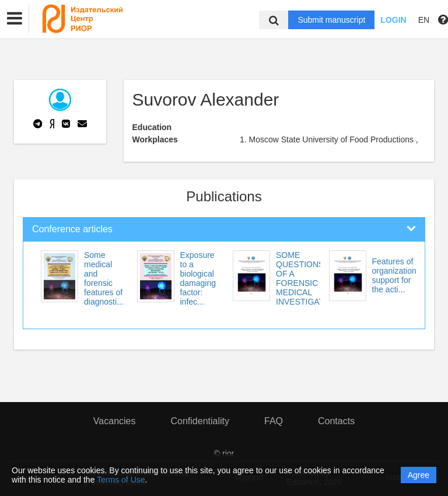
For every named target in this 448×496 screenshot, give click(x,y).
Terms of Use (121, 480)
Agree (419, 475)
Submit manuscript (331, 20)
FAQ (274, 421)
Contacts (336, 421)
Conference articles (72, 229)
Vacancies (115, 421)
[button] (15, 19)
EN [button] (424, 20)
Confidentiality (200, 421)
